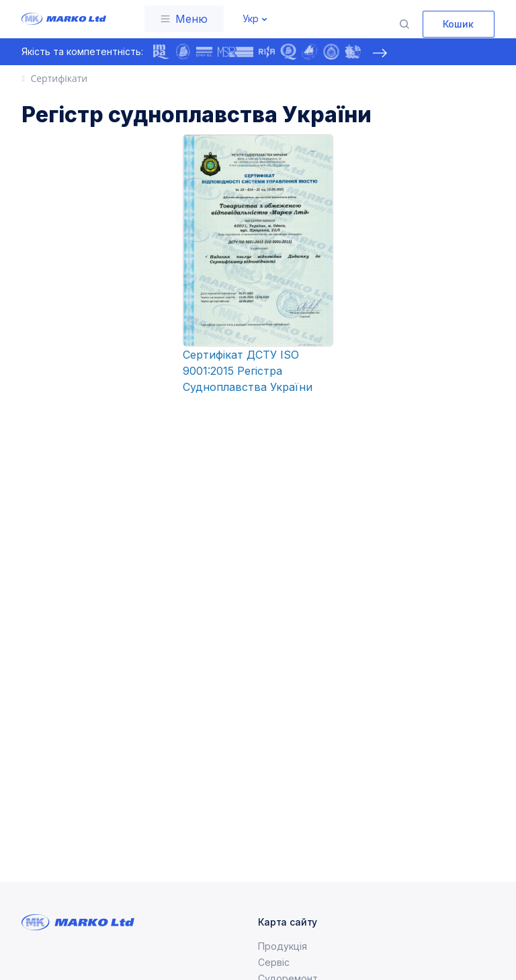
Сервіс (274, 962)
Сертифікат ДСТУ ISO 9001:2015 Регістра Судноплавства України (248, 371)
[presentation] (380, 53)
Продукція (283, 946)
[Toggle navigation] (184, 19)
